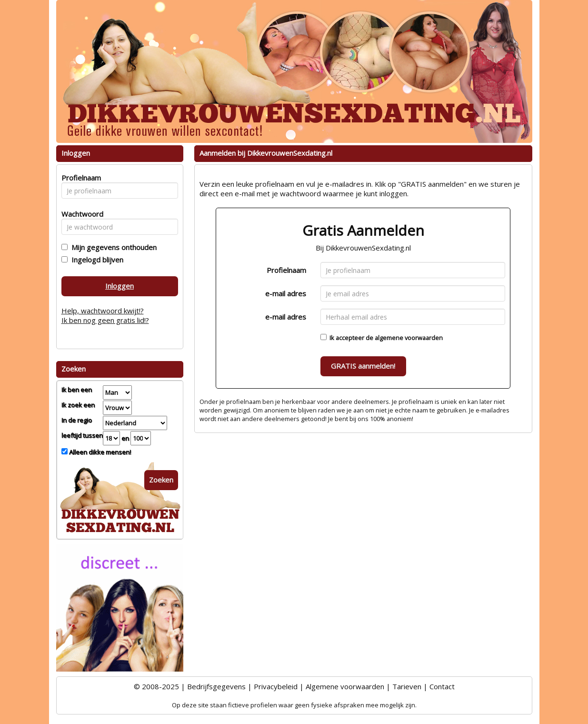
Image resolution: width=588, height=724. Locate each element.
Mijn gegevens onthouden (112, 247)
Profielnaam (286, 270)
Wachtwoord (80, 214)
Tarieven (407, 686)
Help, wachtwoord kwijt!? (103, 311)
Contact (442, 686)
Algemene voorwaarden (345, 686)
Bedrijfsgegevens (216, 686)
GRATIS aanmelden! (363, 366)
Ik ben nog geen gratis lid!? (105, 320)
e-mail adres (286, 293)
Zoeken (161, 480)
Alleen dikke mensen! (99, 452)
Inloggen (120, 286)
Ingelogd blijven (95, 260)
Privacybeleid (276, 686)
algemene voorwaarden (409, 338)
